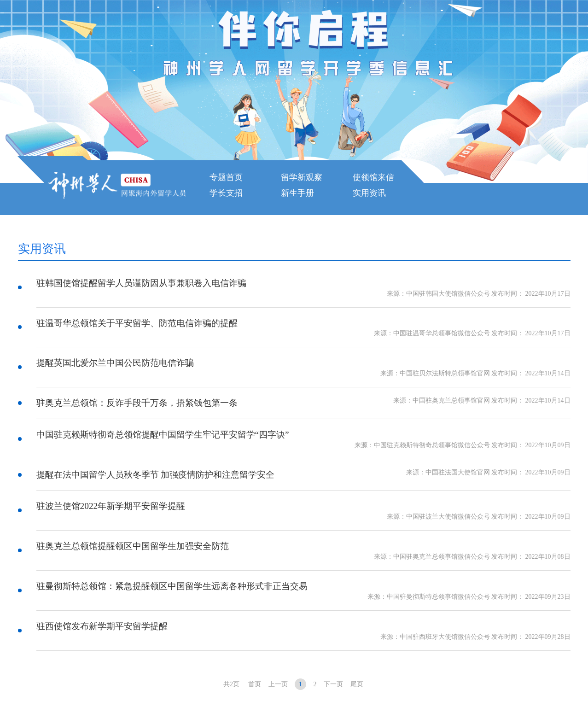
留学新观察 (302, 177)
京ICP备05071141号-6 (204, 687)
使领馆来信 (373, 177)
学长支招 (226, 193)
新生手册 (297, 193)
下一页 (333, 622)
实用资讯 (369, 193)
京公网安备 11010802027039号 (406, 687)
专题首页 (226, 177)
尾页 (357, 622)
